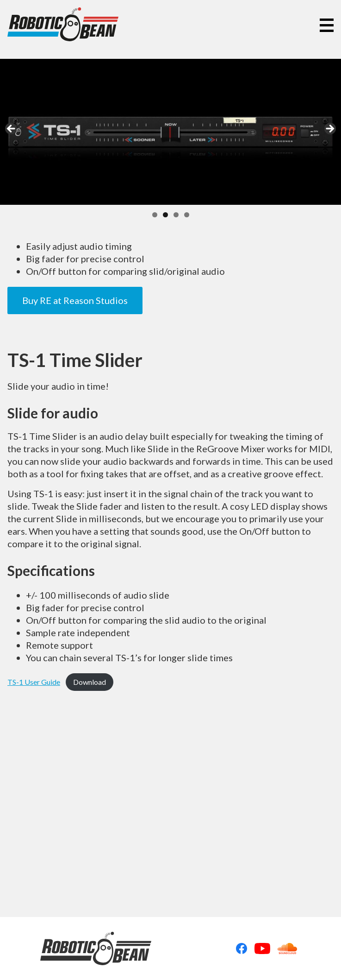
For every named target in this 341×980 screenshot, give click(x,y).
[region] (170, 132)
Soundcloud (287, 948)
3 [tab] (176, 215)
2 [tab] (165, 215)
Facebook (242, 948)
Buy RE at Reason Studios (75, 300)
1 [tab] (155, 215)
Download (90, 682)
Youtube (262, 948)
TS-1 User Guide (34, 682)
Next (329, 129)
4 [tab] (187, 215)
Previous (12, 129)
